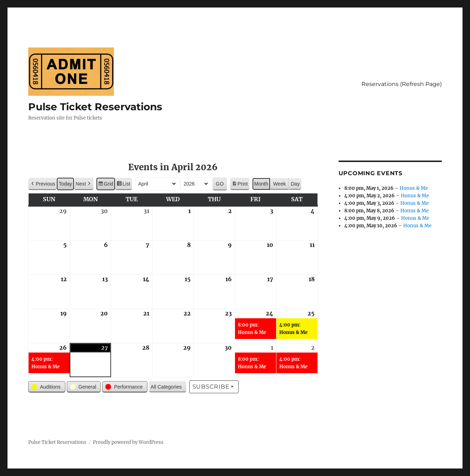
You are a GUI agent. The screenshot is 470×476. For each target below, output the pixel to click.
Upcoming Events (371, 173)
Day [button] (295, 184)
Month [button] (261, 184)
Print (240, 185)
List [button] (123, 185)
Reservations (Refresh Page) (402, 84)
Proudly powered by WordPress (128, 442)
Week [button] (280, 184)
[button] (42, 184)
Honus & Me (414, 188)
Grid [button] (106, 185)
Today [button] (65, 184)
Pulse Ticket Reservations (95, 107)
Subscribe (214, 387)
